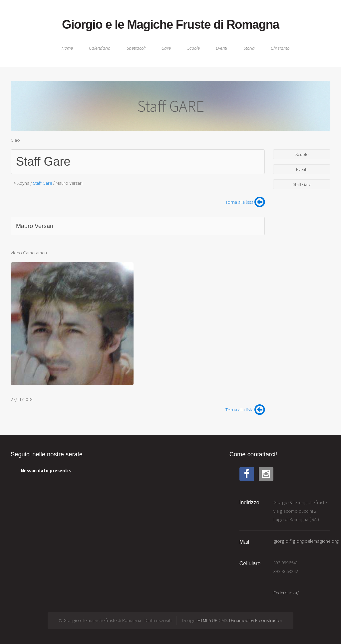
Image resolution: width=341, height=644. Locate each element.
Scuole (193, 48)
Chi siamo (280, 48)
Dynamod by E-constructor (256, 620)
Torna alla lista (245, 202)
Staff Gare (43, 161)
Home (67, 48)
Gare (166, 48)
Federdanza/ (286, 593)
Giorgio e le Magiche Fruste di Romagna (170, 24)
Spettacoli (136, 48)
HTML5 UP (207, 620)
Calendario (100, 48)
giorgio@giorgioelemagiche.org (306, 541)
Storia (249, 48)
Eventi (221, 48)
